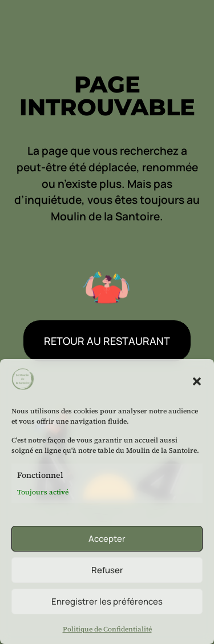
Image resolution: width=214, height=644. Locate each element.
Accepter (107, 539)
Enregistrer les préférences (107, 601)
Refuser (107, 570)
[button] (197, 381)
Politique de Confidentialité (107, 629)
